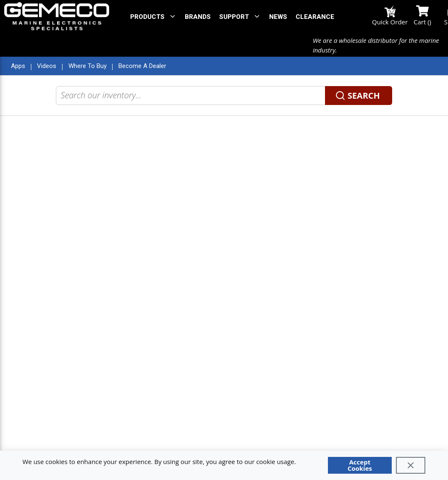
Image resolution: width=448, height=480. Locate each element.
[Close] (411, 465)
